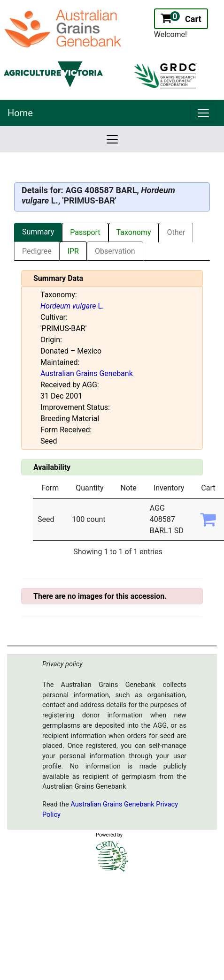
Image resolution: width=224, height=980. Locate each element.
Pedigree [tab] (37, 251)
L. (72, 306)
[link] (203, 113)
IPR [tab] (73, 251)
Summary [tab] (38, 232)
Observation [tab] (115, 251)
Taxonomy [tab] (134, 232)
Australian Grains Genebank (87, 373)
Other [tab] (176, 232)
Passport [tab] (85, 232)
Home (20, 113)
